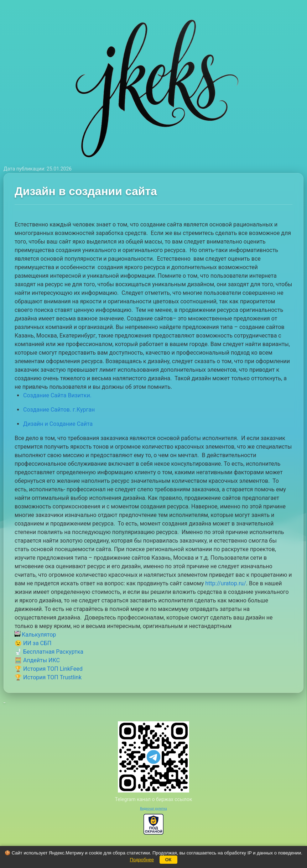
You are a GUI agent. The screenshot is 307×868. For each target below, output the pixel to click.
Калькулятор (35, 635)
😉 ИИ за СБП (33, 643)
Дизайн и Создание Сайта (58, 424)
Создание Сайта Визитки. (57, 395)
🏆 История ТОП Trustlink (48, 677)
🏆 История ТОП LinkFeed (49, 669)
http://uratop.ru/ (225, 583)
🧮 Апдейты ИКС (37, 660)
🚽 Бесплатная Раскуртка (49, 652)
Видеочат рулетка (153, 809)
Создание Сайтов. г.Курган (59, 410)
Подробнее (142, 860)
